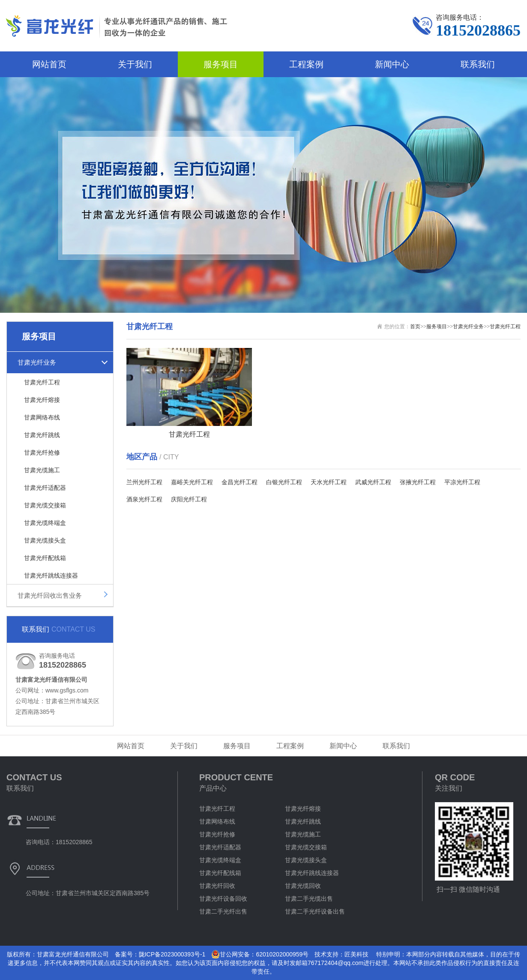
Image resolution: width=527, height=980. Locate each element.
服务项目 (221, 64)
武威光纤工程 (373, 482)
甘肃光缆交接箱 (45, 505)
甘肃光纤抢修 (42, 453)
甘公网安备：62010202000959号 (260, 954)
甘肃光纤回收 (217, 886)
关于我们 (135, 64)
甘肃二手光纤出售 (223, 911)
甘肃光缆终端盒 (45, 523)
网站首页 (49, 64)
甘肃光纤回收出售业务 (50, 595)
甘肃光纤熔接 (42, 400)
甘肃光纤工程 (42, 382)
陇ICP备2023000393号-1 (172, 954)
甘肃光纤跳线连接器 (51, 575)
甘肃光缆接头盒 (45, 540)
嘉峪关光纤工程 (192, 482)
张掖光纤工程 (418, 482)
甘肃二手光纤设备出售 (315, 911)
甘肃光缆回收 (303, 886)
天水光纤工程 (329, 482)
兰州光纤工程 (144, 482)
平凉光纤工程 (462, 482)
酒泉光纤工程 (144, 499)
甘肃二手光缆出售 (309, 899)
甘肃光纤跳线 (42, 435)
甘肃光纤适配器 (45, 488)
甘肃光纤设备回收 (223, 899)
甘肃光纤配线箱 (45, 558)
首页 (415, 327)
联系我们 (478, 64)
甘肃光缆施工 (42, 470)
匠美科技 (356, 954)
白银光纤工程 (284, 482)
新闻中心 (392, 64)
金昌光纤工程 (240, 482)
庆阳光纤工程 (189, 499)
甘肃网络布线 (42, 417)
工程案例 (306, 64)
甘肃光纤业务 (37, 362)
